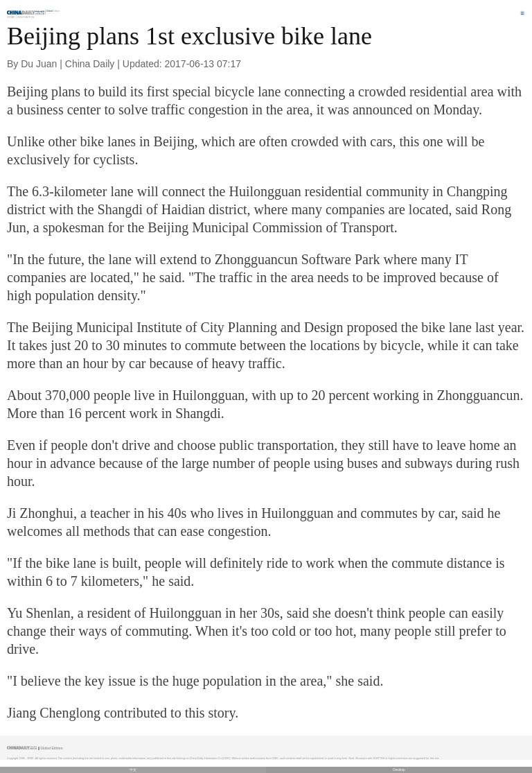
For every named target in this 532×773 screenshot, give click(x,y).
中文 (133, 770)
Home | (12, 17)
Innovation (26, 17)
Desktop (399, 770)
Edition (53, 11)
